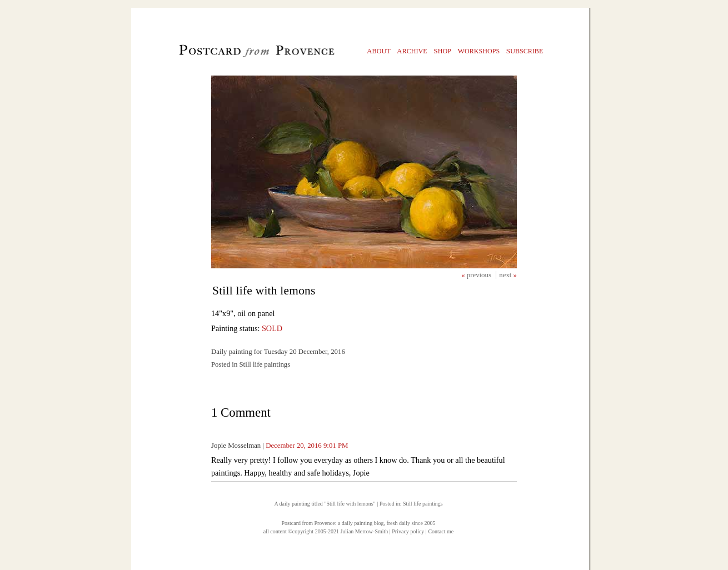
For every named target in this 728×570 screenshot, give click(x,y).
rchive (412, 51)
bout (379, 51)
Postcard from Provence (308, 523)
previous (480, 275)
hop (442, 51)
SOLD (272, 328)
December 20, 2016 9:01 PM (307, 446)
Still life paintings (423, 504)
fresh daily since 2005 (411, 523)
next (506, 275)
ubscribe (525, 51)
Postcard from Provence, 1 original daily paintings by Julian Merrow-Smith (238, 53)
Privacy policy (408, 531)
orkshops (478, 51)
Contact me (441, 531)
